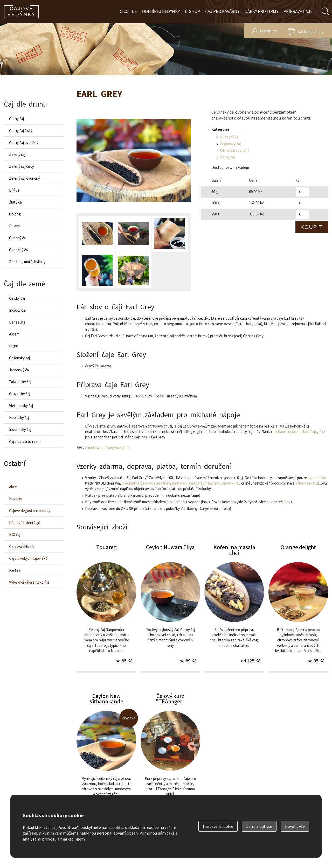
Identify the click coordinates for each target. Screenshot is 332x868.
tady (287, 502)
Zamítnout (259, 826)
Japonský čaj (19, 370)
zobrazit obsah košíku (305, 31)
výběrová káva (307, 483)
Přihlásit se (269, 31)
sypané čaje (317, 478)
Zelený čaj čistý (22, 166)
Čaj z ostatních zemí (25, 441)
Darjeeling (17, 322)
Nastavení (218, 826)
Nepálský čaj (19, 418)
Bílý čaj (15, 190)
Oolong (15, 214)
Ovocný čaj (18, 238)
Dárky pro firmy (261, 11)
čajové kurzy (230, 483)
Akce (13, 487)
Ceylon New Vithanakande (106, 757)
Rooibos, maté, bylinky (27, 262)
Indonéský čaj (20, 429)
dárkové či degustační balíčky (195, 483)
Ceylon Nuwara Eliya (170, 608)
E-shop (192, 11)
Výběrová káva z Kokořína (29, 582)
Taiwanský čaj (20, 382)
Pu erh (14, 226)
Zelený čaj (17, 154)
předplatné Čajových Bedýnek (146, 483)
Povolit (295, 826)
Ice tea (15, 570)
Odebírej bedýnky (161, 11)
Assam (14, 334)
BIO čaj (15, 534)
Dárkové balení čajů (25, 523)
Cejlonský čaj (230, 144)
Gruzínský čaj (20, 394)
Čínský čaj (17, 298)
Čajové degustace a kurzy (30, 511)
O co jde (128, 11)
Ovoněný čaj (230, 137)
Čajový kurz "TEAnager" (170, 757)
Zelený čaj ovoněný (25, 178)
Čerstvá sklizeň (21, 546)
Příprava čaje (298, 11)
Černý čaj (227, 157)
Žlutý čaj (16, 202)
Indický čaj (17, 310)
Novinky (16, 499)
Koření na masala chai (234, 608)
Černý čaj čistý (21, 131)
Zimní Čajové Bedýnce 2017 (107, 448)
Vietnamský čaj (21, 406)
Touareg (106, 608)
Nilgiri (14, 346)
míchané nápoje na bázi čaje (295, 432)
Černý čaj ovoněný (235, 150)
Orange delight (298, 608)
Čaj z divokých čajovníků (28, 558)
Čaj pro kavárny (222, 11)
